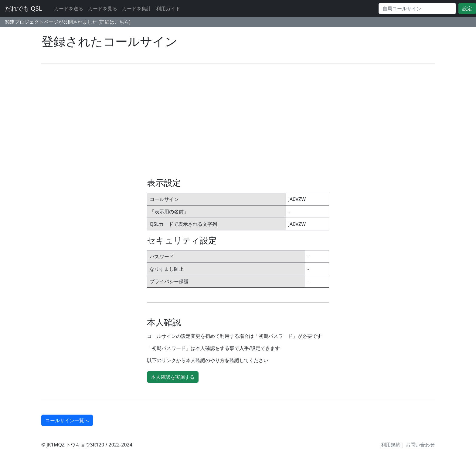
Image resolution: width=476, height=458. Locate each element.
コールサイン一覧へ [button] (67, 420)
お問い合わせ (420, 445)
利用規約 (391, 445)
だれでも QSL (23, 8)
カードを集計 (137, 8)
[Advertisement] (238, 120)
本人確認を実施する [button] (173, 377)
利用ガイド (168, 8)
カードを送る (69, 8)
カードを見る (103, 8)
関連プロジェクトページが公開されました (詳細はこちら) (68, 22)
